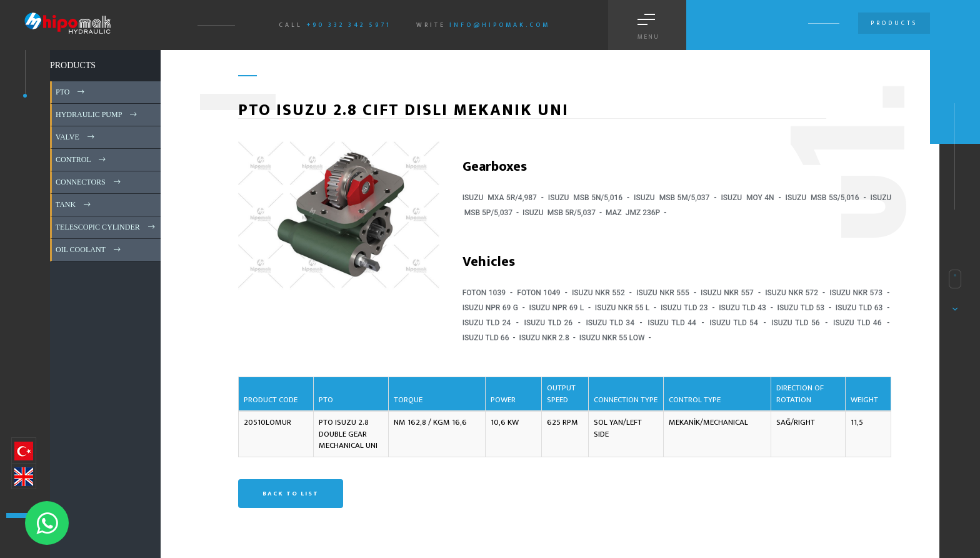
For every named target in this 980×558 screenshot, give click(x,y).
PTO (71, 92)
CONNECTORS (89, 182)
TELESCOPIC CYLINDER (106, 227)
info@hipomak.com (500, 25)
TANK (74, 205)
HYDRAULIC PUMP (97, 114)
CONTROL (82, 160)
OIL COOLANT (89, 250)
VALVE (76, 137)
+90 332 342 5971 (349, 25)
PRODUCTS (73, 65)
